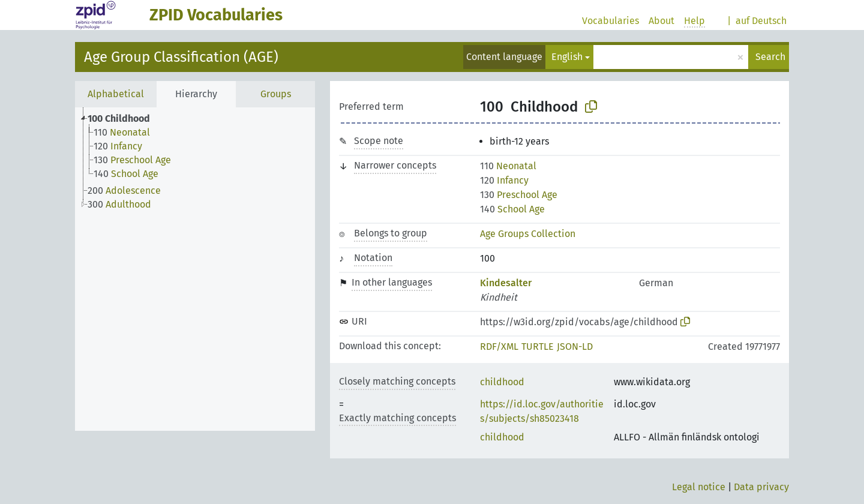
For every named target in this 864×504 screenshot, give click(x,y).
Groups (276, 94)
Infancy (504, 180)
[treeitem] (124, 119)
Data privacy (761, 487)
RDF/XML (499, 346)
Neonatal (508, 166)
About (661, 21)
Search (770, 57)
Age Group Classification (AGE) (181, 57)
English (567, 57)
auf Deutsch (761, 21)
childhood (502, 382)
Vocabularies (610, 21)
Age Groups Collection (528, 234)
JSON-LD (575, 346)
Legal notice (699, 487)
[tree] (195, 269)
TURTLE (538, 346)
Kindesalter (506, 283)
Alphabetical (116, 94)
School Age (512, 209)
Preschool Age (519, 195)
